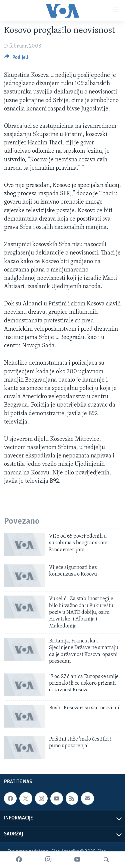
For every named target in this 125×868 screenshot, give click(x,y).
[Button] (16, 59)
